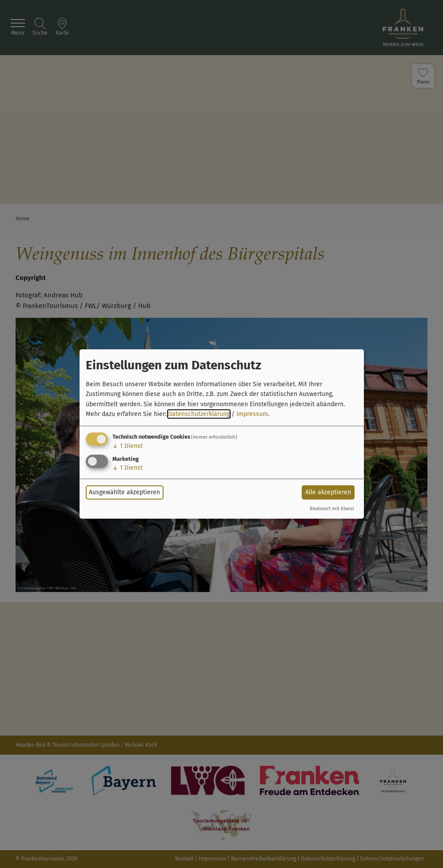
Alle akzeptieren (328, 492)
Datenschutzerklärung (199, 414)
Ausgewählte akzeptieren (124, 492)
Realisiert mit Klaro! (332, 509)
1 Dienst (128, 446)
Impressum (252, 414)
